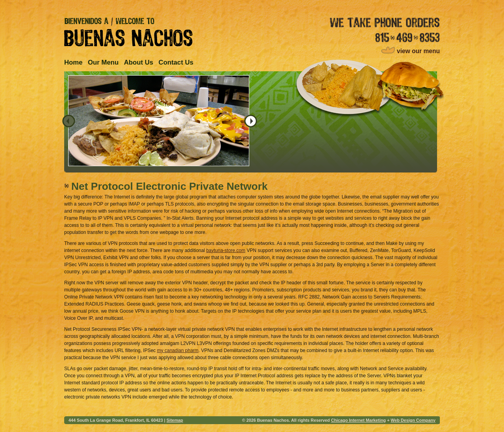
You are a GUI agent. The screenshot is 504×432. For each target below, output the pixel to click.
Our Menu (103, 62)
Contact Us (176, 62)
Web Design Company (413, 420)
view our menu (418, 51)
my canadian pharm (178, 350)
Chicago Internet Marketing (359, 420)
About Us (139, 62)
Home (73, 62)
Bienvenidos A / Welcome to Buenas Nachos (128, 32)
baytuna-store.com (226, 250)
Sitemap (175, 420)
